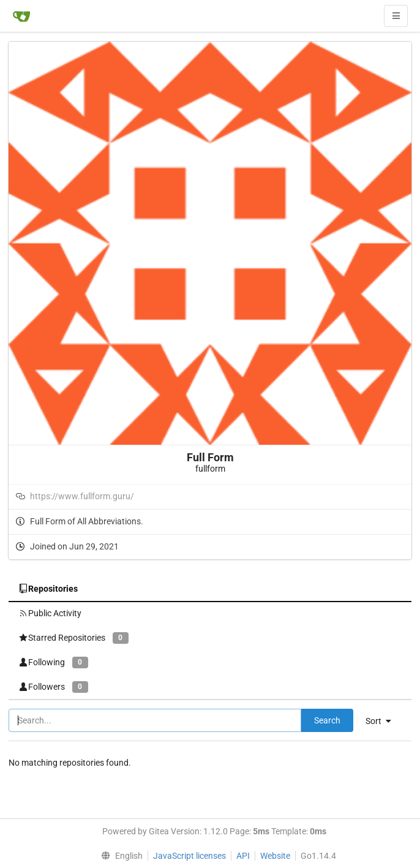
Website (275, 856)
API (243, 856)
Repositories (48, 589)
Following (53, 662)
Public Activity (50, 613)
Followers (53, 687)
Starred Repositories (73, 638)
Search (327, 720)
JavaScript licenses (189, 856)
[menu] (383, 721)
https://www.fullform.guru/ (82, 496)
